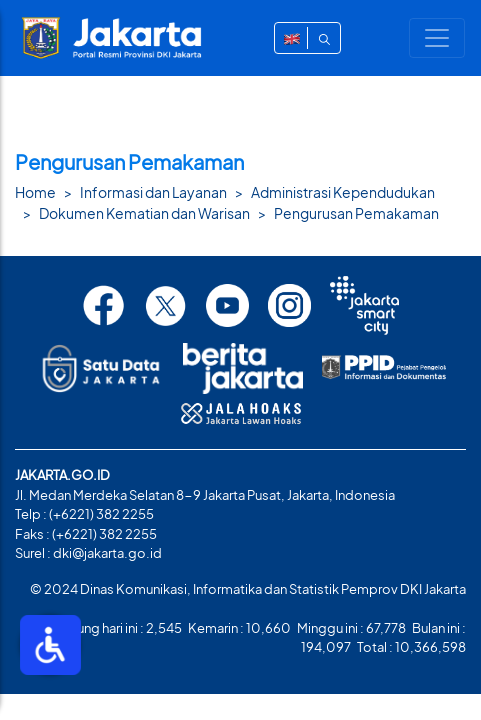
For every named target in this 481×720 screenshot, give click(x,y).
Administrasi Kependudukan (343, 192)
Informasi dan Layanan (153, 192)
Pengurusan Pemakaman (356, 213)
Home (35, 192)
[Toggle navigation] (437, 38)
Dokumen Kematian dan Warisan (144, 213)
